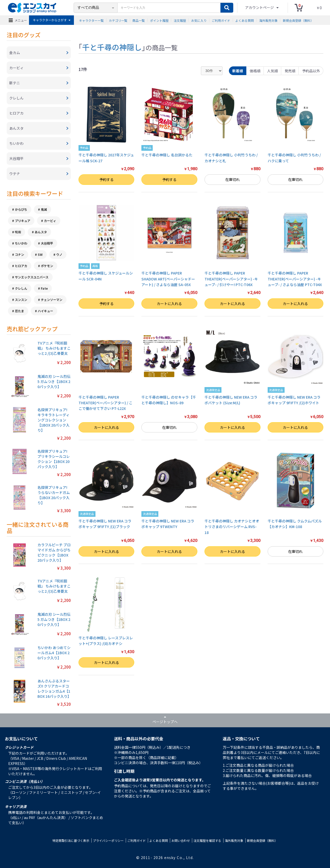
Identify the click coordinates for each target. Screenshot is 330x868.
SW (40, 254)
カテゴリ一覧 (118, 20)
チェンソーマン (52, 300)
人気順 (273, 71)
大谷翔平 (47, 243)
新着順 (238, 71)
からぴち (21, 209)
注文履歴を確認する (207, 840)
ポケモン (47, 266)
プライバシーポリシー (108, 840)
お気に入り (199, 20)
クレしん (21, 288)
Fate (44, 288)
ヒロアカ (21, 266)
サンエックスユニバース (32, 277)
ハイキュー (45, 311)
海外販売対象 (268, 20)
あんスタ (41, 232)
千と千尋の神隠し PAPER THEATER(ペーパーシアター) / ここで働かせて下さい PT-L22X (105, 403)
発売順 (290, 71)
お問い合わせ (181, 840)
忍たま (20, 311)
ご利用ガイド (221, 20)
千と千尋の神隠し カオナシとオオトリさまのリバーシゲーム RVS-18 (232, 527)
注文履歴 (180, 20)
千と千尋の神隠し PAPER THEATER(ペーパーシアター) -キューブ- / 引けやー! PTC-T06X (231, 279)
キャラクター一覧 (91, 20)
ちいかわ (21, 243)
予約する (106, 179)
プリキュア (23, 221)
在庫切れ (232, 179)
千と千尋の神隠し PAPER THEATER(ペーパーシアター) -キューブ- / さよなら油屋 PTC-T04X (295, 279)
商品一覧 (139, 20)
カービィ (50, 221)
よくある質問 (245, 20)
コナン (20, 254)
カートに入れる (169, 304)
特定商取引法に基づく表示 (71, 840)
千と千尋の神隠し (112, 47)
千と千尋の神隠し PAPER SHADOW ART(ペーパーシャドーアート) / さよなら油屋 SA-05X (168, 279)
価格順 (255, 71)
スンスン (21, 300)
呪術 (18, 232)
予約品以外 (311, 71)
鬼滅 (44, 209)
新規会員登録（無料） (298, 20)
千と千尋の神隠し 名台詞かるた (167, 155)
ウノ (59, 254)
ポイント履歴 (159, 20)
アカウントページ (260, 7)
